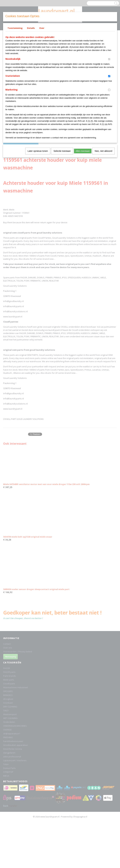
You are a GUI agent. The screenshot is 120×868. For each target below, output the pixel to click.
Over (42, 28)
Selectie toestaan (62, 151)
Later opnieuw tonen (38, 151)
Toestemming (15, 28)
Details (31, 28)
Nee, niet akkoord (104, 151)
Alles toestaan (83, 151)
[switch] (109, 59)
